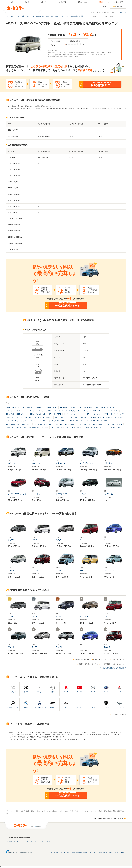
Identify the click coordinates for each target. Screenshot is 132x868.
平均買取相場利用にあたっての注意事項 (113, 668)
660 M (116, 411)
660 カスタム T (43, 421)
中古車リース (28, 841)
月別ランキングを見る (119, 660)
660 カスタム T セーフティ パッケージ (78, 424)
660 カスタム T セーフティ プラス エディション (67, 427)
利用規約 (67, 853)
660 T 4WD (58, 414)
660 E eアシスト (28, 408)
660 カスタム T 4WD (58, 421)
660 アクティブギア (118, 414)
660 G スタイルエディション (110, 408)
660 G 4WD (64, 408)
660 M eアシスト (22, 414)
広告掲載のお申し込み (120, 853)
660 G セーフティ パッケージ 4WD (40, 411)
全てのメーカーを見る (119, 714)
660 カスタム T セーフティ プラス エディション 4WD (103, 427)
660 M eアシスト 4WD (38, 414)
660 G (55, 408)
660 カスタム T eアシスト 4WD (97, 421)
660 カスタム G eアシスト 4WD (85, 417)
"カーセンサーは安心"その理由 (80, 853)
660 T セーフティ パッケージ (73, 414)
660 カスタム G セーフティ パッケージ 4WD (21, 421)
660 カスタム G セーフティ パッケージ (111, 417)
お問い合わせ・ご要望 (105, 853)
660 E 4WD (16, 408)
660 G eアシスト (76, 408)
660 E (8, 408)
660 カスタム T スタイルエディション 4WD (48, 424)
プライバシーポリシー (56, 853)
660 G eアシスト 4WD (91, 408)
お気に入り (119, 7)
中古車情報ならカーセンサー (14, 841)
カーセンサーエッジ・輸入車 (42, 841)
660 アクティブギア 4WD (14, 417)
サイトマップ (122, 12)
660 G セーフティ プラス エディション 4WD (97, 411)
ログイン (105, 6)
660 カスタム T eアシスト (76, 421)
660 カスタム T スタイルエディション (19, 424)
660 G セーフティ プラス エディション (67, 411)
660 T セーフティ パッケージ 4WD (97, 414)
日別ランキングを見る (82, 660)
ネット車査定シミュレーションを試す (113, 664)
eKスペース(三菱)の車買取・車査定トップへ (109, 819)
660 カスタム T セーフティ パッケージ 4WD (108, 424)
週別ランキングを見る (100, 660)
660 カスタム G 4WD (45, 417)
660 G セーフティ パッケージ (16, 411)
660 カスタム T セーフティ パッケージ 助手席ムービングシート (27, 427)
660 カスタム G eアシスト (63, 417)
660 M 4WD (10, 414)
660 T (49, 414)
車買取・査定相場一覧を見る (88, 664)
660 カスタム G (31, 417)
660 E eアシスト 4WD (43, 408)
